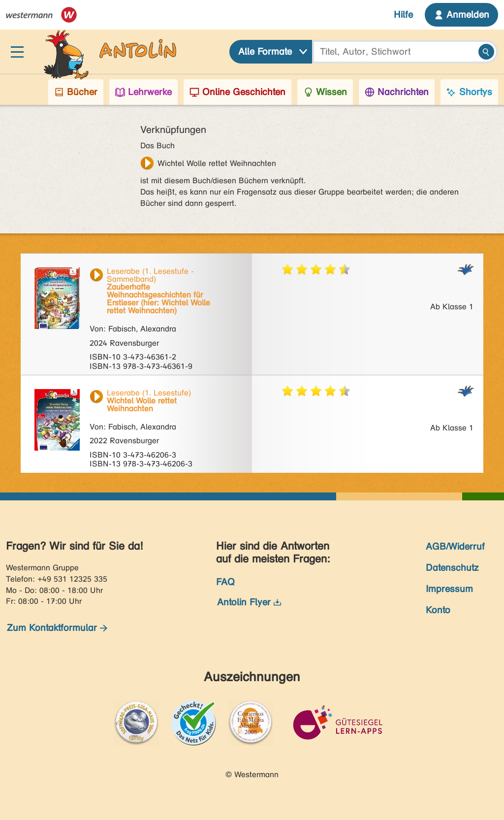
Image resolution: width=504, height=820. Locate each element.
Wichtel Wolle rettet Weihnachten (217, 163)
